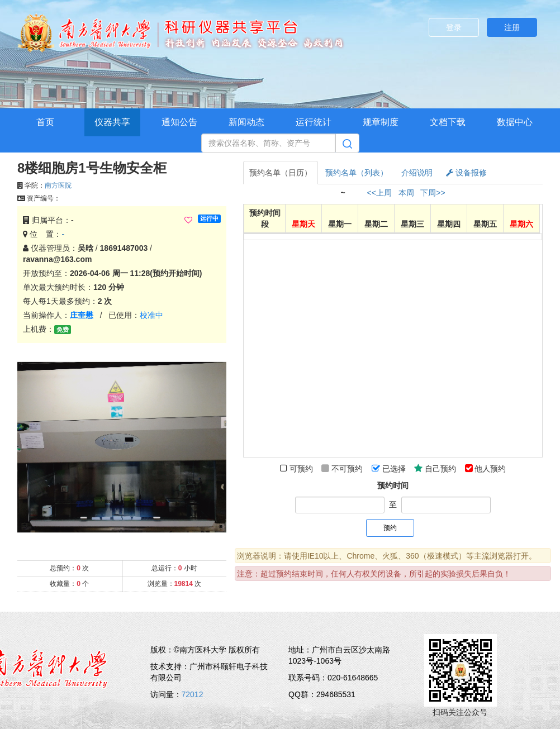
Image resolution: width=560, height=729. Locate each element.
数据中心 (515, 122)
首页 (45, 122)
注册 (512, 27)
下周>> (433, 193)
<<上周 (379, 193)
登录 (454, 27)
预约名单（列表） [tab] (357, 173)
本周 (406, 193)
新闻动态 (246, 122)
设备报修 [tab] (466, 173)
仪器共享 (112, 122)
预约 (390, 528)
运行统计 (314, 122)
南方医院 (58, 185)
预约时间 (393, 485)
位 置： (44, 234)
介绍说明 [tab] (417, 173)
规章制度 (381, 122)
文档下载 (448, 122)
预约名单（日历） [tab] (281, 173)
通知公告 (179, 122)
